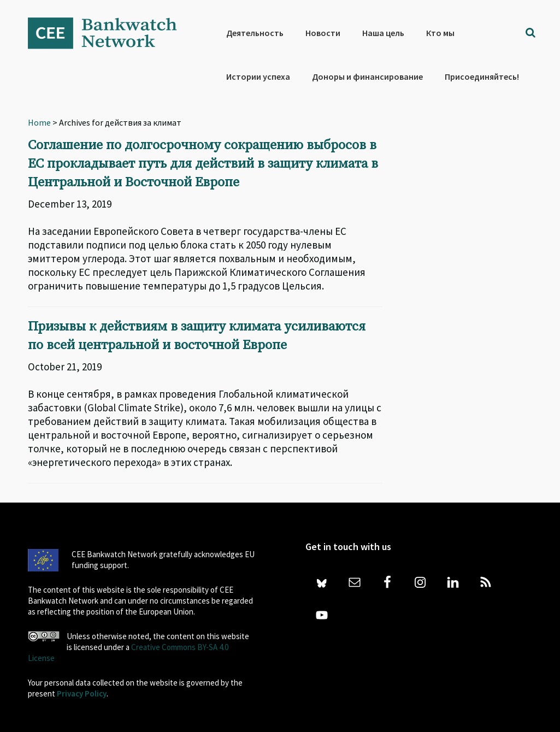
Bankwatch (110, 33)
